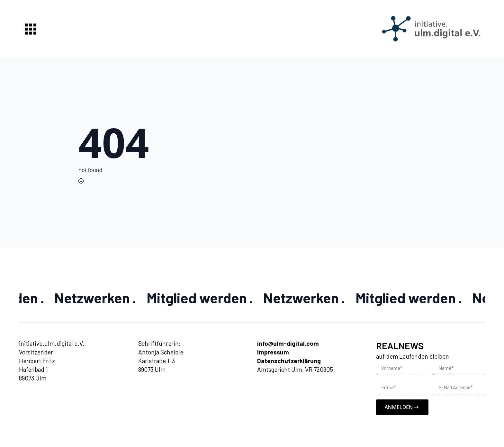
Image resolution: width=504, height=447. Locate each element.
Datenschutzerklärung (289, 361)
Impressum (273, 352)
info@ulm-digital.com (288, 343)
